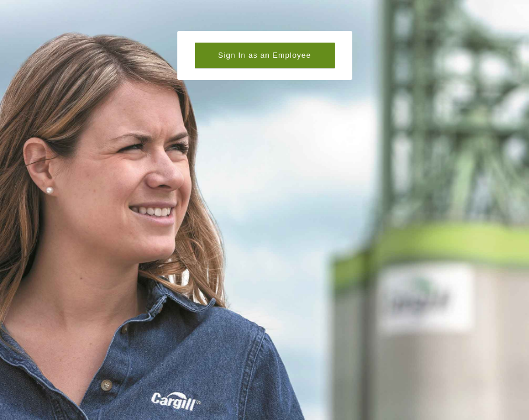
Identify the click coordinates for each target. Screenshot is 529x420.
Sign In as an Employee (264, 55)
